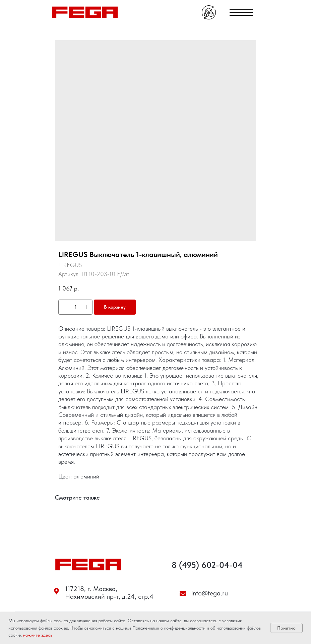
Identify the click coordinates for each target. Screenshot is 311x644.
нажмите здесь (38, 635)
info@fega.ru (210, 593)
